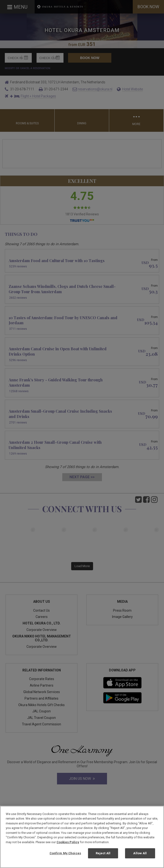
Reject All (103, 853)
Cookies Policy (68, 842)
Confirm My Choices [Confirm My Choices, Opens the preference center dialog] (65, 853)
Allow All (140, 853)
